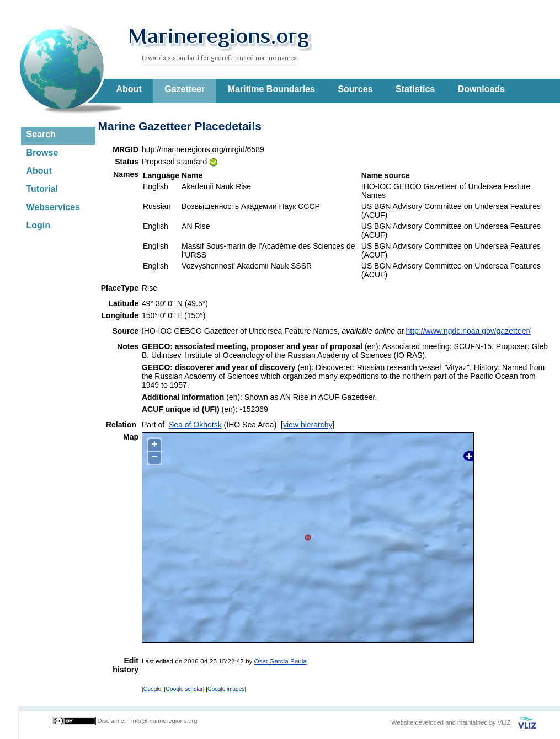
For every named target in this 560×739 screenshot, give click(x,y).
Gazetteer (185, 89)
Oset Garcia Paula (280, 661)
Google (152, 689)
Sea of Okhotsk (195, 425)
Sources (355, 89)
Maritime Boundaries (271, 89)
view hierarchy (308, 425)
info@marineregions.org (164, 721)
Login (39, 225)
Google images (226, 689)
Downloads (481, 89)
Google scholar (184, 689)
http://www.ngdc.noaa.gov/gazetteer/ (468, 331)
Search (41, 134)
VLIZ (504, 722)
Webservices (54, 207)
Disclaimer (112, 721)
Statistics (415, 89)
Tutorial (42, 189)
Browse (42, 152)
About (129, 89)
